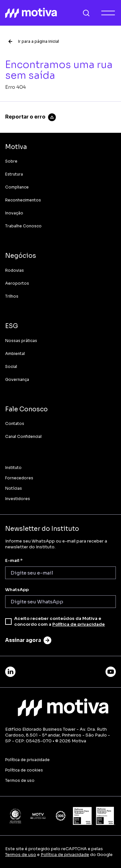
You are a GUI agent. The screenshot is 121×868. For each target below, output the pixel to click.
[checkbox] (8, 622)
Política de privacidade (79, 624)
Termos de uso (21, 855)
